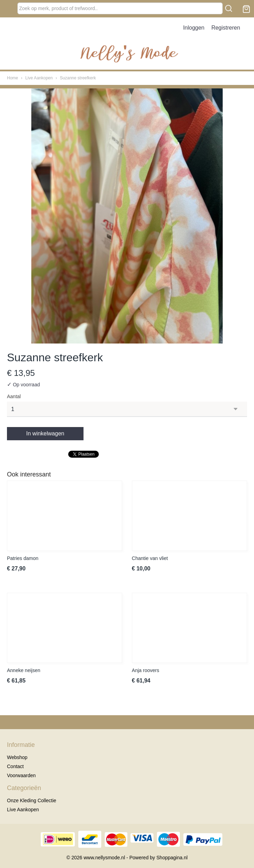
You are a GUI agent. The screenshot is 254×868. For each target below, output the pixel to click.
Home (13, 78)
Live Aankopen (39, 78)
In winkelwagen (45, 433)
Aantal (14, 396)
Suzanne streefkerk (78, 78)
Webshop (17, 757)
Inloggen (194, 28)
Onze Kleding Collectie (32, 800)
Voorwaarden (21, 775)
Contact (15, 766)
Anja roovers (146, 670)
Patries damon (23, 558)
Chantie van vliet (150, 558)
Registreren (226, 28)
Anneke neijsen (24, 670)
